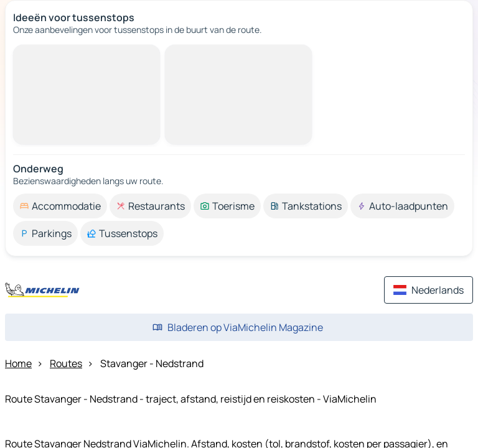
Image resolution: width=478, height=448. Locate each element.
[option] (60, 206)
